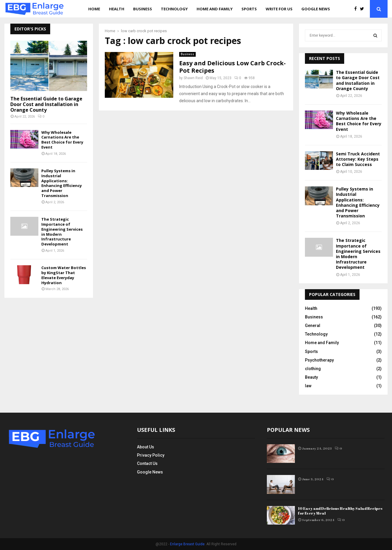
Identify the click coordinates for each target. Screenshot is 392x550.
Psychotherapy (319, 360)
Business (143, 9)
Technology (174, 9)
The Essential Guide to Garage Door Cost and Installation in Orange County (46, 104)
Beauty (311, 377)
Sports (249, 9)
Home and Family (215, 9)
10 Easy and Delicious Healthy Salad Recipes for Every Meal (340, 511)
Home (94, 9)
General (313, 326)
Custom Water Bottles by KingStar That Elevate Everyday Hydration (64, 275)
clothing (313, 369)
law (308, 386)
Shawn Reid (193, 78)
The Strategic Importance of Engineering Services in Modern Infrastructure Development (62, 232)
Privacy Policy (151, 455)
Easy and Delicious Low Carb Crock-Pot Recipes (232, 67)
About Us (146, 447)
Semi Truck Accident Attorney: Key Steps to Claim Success (358, 159)
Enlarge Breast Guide (187, 544)
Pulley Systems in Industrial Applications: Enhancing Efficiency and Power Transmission (62, 183)
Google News (316, 9)
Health (117, 9)
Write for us (279, 9)
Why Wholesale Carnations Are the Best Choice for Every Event (62, 140)
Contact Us (147, 463)
